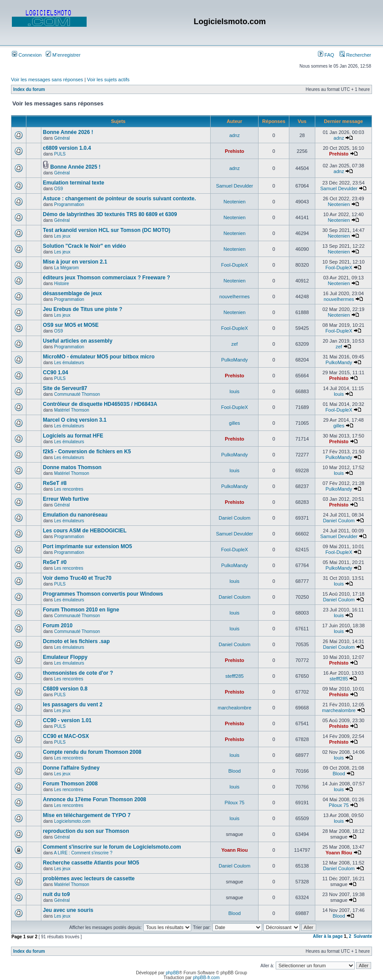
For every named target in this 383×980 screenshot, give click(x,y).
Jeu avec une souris (68, 910)
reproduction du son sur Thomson (86, 831)
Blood (234, 771)
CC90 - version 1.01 (67, 720)
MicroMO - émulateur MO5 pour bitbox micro (99, 357)
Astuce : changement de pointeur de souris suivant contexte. (120, 199)
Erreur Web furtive (66, 499)
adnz (234, 135)
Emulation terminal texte (74, 183)
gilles (235, 423)
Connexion (27, 55)
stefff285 (234, 676)
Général (62, 138)
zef (235, 344)
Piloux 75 (235, 803)
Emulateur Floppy (65, 657)
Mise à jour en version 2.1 (75, 262)
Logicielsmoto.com (72, 821)
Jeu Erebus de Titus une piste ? (83, 309)
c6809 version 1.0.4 (67, 148)
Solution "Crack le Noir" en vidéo (85, 246)
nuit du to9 (57, 894)
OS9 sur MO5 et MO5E (71, 325)
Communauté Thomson (77, 394)
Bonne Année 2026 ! (68, 132)
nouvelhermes (235, 297)
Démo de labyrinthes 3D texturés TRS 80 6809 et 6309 (110, 214)
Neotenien (234, 202)
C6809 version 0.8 (65, 689)
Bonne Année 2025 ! (75, 167)
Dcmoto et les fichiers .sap (77, 641)
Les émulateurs (69, 363)
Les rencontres (69, 489)
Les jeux (62, 236)
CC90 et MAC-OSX (66, 736)
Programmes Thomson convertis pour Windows (103, 594)
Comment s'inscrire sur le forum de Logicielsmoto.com (112, 847)
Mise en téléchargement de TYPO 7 (87, 815)
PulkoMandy (235, 360)
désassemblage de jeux (73, 293)
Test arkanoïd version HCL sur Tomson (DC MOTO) (107, 230)
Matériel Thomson (72, 410)
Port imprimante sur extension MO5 (88, 546)
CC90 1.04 (56, 372)
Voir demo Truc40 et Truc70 (77, 578)
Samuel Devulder (234, 186)
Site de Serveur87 (65, 388)
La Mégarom (66, 268)
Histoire (62, 284)
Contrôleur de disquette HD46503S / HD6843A (100, 404)
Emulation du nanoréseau (75, 515)
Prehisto (234, 151)
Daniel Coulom (234, 518)
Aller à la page (328, 936)
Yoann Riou (234, 850)
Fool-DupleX (235, 265)
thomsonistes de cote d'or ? (78, 673)
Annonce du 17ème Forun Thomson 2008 (95, 799)
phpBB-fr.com (206, 978)
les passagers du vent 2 (73, 705)
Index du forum (29, 89)
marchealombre (234, 708)
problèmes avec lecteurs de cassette (89, 879)
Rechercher (355, 55)
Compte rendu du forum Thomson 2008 (92, 752)
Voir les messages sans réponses (47, 80)
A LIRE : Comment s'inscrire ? (83, 853)
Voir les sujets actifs (108, 80)
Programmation (69, 204)
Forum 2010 (58, 626)
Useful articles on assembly (78, 341)
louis (235, 391)
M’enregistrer (63, 55)
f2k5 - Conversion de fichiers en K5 (87, 452)
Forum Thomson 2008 (71, 784)
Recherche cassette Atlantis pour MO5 (91, 863)
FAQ (326, 55)
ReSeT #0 (55, 562)
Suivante (363, 936)
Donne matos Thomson (72, 467)
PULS (60, 154)
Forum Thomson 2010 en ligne (81, 610)
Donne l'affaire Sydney (71, 768)
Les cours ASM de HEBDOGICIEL (85, 531)
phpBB (172, 973)
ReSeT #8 (55, 483)
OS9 (58, 189)
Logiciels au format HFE (73, 436)
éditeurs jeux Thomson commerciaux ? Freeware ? (107, 278)
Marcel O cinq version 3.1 (75, 420)
